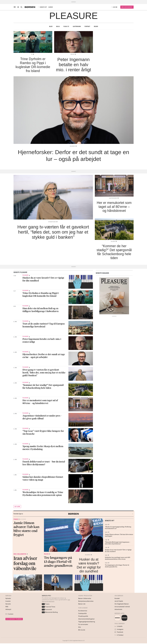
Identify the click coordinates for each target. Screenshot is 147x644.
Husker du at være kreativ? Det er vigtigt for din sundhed (43, 279)
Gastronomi (77, 26)
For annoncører (83, 624)
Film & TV (66, 26)
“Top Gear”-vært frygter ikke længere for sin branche (43, 432)
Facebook (119, 632)
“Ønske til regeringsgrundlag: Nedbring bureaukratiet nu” (118, 527)
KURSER (51, 7)
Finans (16, 519)
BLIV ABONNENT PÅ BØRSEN (14, 619)
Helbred (72, 146)
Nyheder (8, 598)
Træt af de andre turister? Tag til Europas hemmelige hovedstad (44, 325)
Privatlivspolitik (83, 616)
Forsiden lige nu (18, 514)
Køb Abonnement (127, 7)
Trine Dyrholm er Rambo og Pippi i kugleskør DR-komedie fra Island (41, 294)
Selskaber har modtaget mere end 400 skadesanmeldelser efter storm (118, 558)
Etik (80, 627)
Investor (8, 601)
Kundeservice (83, 611)
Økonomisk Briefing (50, 612)
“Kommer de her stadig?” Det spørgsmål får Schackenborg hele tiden (43, 386)
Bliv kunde (82, 630)
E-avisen (11, 614)
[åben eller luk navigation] (15, 7)
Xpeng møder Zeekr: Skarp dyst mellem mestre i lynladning (43, 448)
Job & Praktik (119, 601)
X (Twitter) (119, 635)
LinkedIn (118, 626)
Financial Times (49, 607)
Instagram (119, 629)
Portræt (87, 26)
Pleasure (25, 275)
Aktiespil (8, 609)
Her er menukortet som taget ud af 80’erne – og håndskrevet (40, 402)
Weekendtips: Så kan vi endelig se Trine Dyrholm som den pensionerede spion (43, 494)
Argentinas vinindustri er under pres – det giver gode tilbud (42, 417)
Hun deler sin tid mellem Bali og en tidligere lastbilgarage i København (41, 310)
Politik (46, 554)
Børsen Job (82, 604)
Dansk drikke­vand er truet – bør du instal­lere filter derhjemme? (44, 463)
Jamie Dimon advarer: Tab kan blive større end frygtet (119, 535)
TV (32, 54)
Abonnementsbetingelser (86, 619)
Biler (51, 26)
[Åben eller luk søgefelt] (21, 7)
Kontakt (117, 598)
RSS (7, 607)
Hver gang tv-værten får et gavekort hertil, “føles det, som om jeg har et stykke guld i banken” (44, 372)
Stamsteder (52, 222)
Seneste (8, 604)
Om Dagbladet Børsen (122, 604)
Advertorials (118, 609)
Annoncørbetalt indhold (122, 607)
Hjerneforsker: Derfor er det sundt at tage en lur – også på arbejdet (44, 356)
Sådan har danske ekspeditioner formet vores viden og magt (43, 478)
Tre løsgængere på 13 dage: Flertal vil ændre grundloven (117, 566)
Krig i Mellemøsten (20, 554)
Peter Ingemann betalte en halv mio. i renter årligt (42, 340)
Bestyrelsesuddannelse (86, 601)
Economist (47, 609)
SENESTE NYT (42, 7)
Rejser (96, 26)
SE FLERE (17, 507)
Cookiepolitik (82, 613)
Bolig (58, 26)
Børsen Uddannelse (85, 598)
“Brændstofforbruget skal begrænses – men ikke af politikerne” (118, 543)
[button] (18, 7)
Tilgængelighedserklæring (87, 622)
